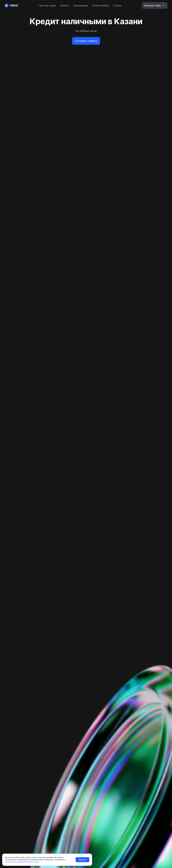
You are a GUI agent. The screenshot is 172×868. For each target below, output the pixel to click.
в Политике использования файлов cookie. (35, 861)
